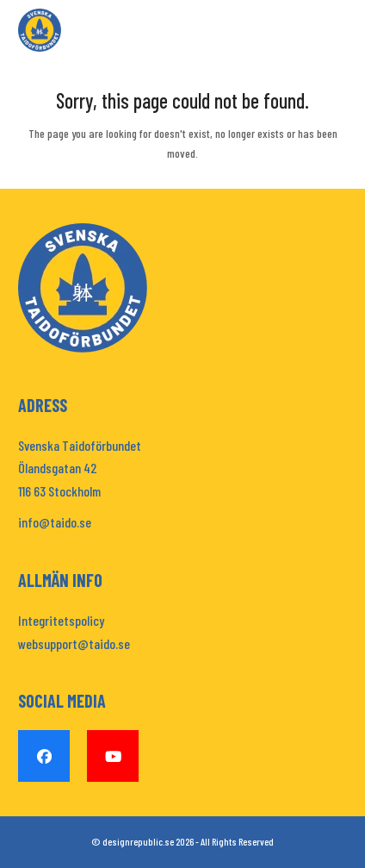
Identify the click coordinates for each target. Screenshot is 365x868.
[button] (337, 31)
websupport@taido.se (74, 643)
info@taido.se (55, 522)
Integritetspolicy (61, 620)
